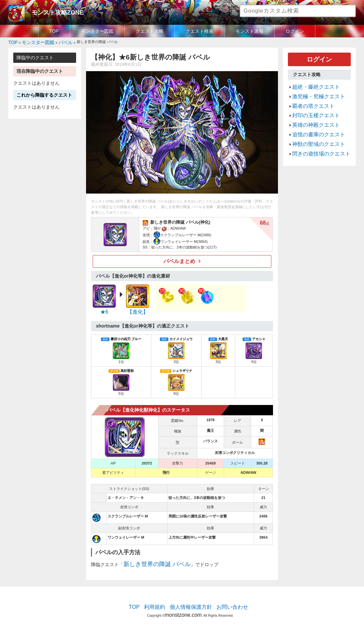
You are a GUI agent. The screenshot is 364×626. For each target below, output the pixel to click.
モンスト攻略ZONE (52, 12)
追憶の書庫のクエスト (314, 122)
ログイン (295, 31)
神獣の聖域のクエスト (314, 130)
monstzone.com (183, 607)
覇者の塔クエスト (309, 99)
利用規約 (160, 601)
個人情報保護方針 (191, 601)
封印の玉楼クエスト (312, 107)
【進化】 (138, 309)
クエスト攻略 (150, 31)
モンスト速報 (250, 31)
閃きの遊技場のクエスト (316, 138)
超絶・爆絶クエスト (312, 83)
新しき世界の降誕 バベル (150, 560)
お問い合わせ (225, 601)
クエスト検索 (200, 31)
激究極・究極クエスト (314, 91)
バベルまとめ (180, 259)
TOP (54, 31)
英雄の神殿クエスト (312, 114)
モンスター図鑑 (97, 31)
